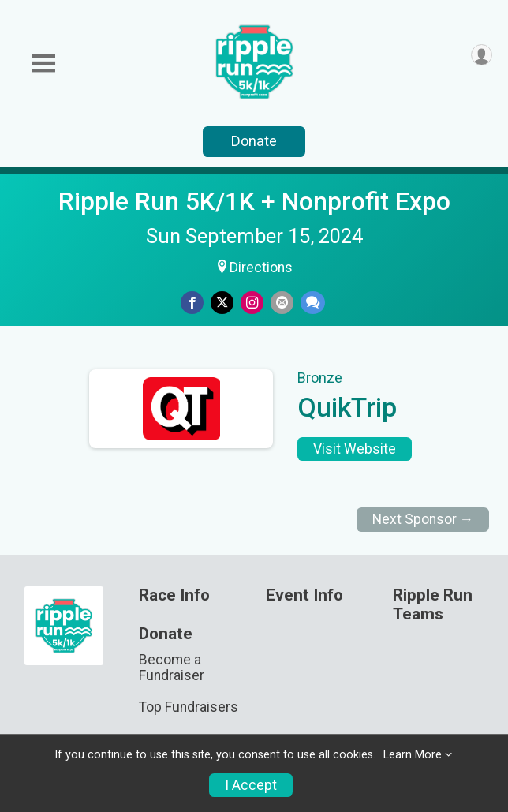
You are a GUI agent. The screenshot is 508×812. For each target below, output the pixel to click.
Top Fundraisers (189, 707)
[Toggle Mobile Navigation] (43, 64)
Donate (254, 141)
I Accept (251, 785)
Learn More (413, 755)
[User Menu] (482, 55)
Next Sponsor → (423, 519)
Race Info (174, 595)
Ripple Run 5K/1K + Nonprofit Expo (254, 201)
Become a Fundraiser (172, 668)
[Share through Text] (313, 303)
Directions (261, 268)
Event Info (304, 595)
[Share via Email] (282, 303)
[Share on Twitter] (222, 303)
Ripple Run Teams (433, 605)
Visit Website (355, 449)
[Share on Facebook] (192, 303)
